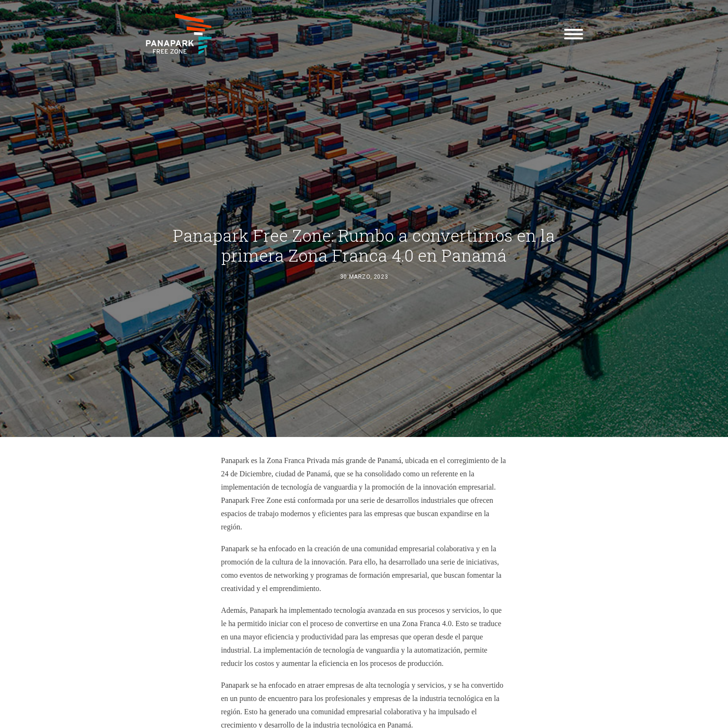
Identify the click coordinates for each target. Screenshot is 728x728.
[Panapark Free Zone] (179, 34)
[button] (574, 34)
